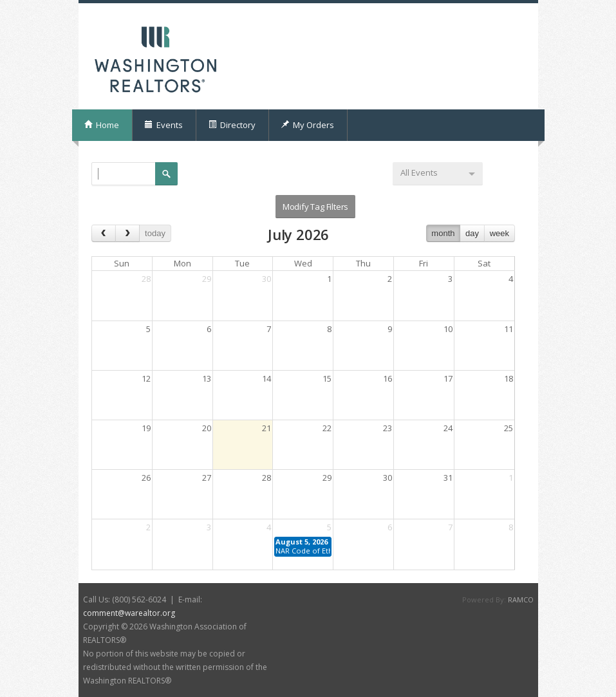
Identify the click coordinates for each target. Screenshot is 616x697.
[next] (127, 233)
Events (163, 125)
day (472, 233)
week (499, 233)
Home (101, 125)
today (155, 233)
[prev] (104, 233)
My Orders (307, 125)
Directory (232, 125)
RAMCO (521, 599)
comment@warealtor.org (129, 613)
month (443, 233)
